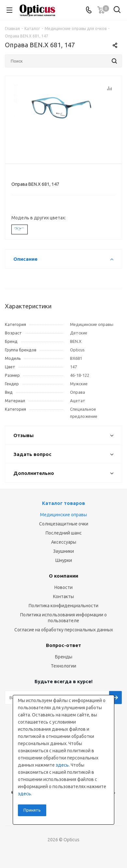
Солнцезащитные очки (64, 524)
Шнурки (64, 560)
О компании (63, 576)
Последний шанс (64, 533)
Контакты (63, 596)
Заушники (63, 551)
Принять (32, 810)
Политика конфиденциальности (63, 606)
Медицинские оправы (63, 515)
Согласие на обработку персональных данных (64, 630)
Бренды (64, 657)
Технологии (63, 666)
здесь (62, 765)
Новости (63, 587)
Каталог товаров (63, 503)
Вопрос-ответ (63, 645)
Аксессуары (64, 542)
